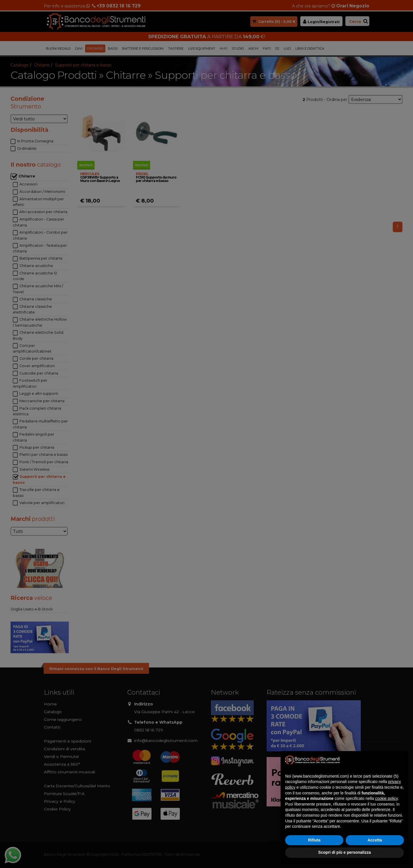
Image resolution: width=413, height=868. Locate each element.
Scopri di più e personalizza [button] (344, 852)
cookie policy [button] (386, 798)
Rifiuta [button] (314, 840)
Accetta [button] (375, 840)
